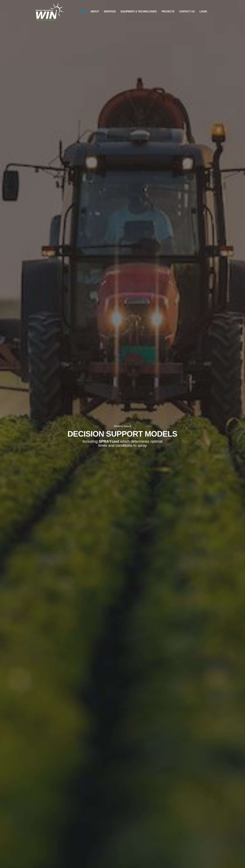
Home (82, 11)
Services (110, 11)
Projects (168, 11)
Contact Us (187, 11)
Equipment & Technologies (139, 11)
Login (203, 11)
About (95, 11)
